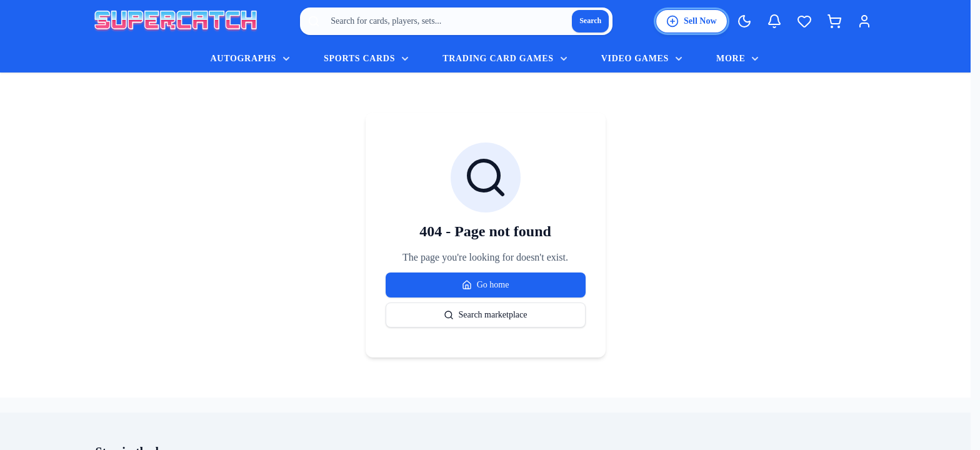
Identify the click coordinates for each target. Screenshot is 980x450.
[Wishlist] (804, 21)
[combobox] (456, 21)
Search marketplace (486, 315)
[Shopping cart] (834, 21)
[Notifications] (774, 21)
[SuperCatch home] (176, 22)
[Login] (864, 21)
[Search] (590, 21)
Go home (486, 285)
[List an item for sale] (692, 21)
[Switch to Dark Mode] (744, 21)
